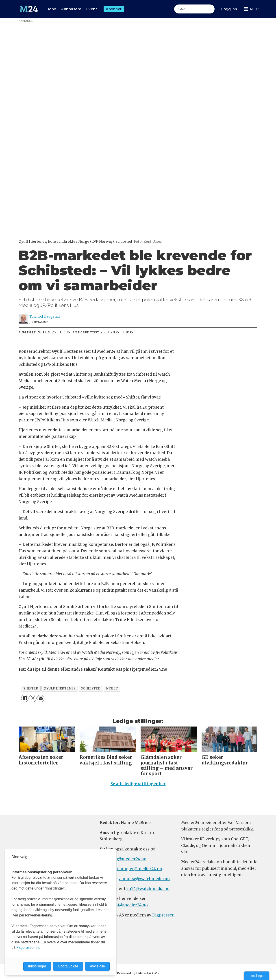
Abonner (114, 9)
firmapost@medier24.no (124, 905)
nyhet (112, 688)
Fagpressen (163, 915)
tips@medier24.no (128, 859)
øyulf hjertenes (60, 688)
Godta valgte (68, 966)
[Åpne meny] (252, 9)
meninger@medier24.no (138, 869)
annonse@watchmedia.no (144, 879)
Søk (174, 4)
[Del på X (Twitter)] (33, 698)
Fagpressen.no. (29, 948)
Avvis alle (97, 966)
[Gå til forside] (29, 9)
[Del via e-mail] (41, 698)
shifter (31, 688)
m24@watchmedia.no (148, 889)
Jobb (52, 9)
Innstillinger (257, 976)
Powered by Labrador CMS (138, 973)
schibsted (91, 688)
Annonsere (71, 9)
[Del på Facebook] (25, 698)
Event (92, 9)
